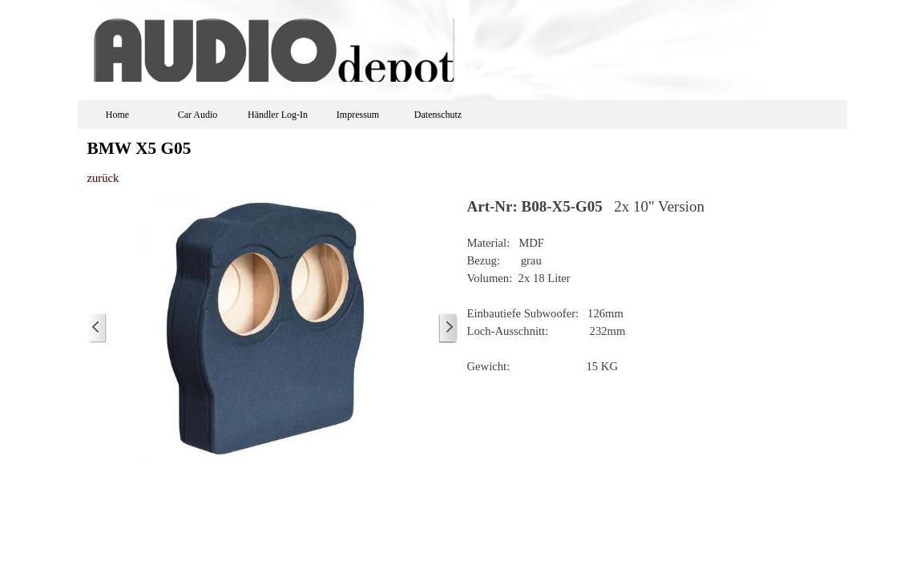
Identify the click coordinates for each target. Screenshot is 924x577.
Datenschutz (438, 115)
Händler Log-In (278, 115)
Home (117, 115)
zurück (103, 178)
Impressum (358, 115)
